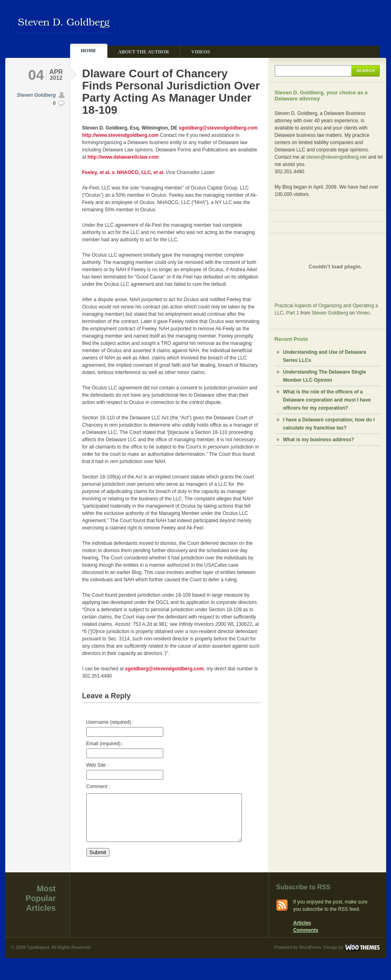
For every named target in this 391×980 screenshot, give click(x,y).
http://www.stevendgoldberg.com (121, 135)
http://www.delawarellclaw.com (123, 157)
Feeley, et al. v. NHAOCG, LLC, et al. (124, 172)
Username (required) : (125, 728)
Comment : (98, 787)
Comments (306, 940)
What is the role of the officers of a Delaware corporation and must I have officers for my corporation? (327, 400)
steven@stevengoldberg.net (337, 157)
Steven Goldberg (36, 95)
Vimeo (363, 313)
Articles (302, 933)
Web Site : (125, 771)
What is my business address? (319, 440)
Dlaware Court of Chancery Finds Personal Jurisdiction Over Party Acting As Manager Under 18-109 (171, 92)
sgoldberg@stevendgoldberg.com (218, 128)
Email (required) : (125, 749)
